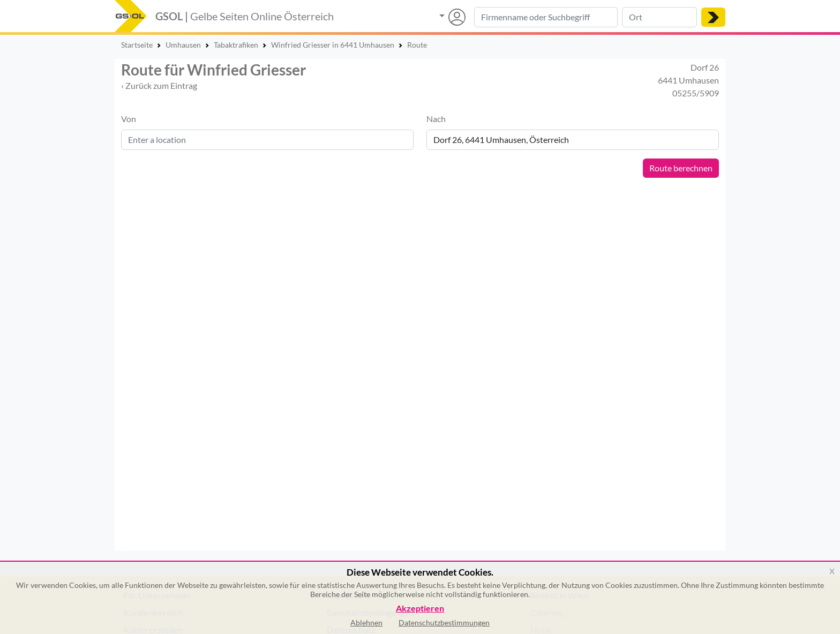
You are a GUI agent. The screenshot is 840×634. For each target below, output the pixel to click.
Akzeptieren (420, 609)
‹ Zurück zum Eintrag (159, 85)
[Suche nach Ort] (659, 17)
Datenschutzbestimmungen (444, 622)
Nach (436, 119)
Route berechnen (681, 168)
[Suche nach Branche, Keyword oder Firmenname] (546, 17)
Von (129, 119)
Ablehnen (366, 622)
